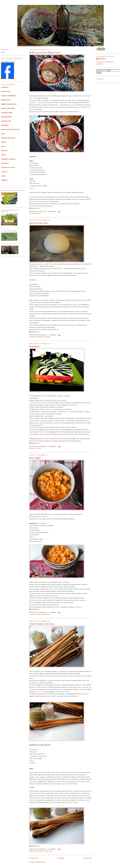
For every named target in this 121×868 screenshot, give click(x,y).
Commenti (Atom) (40, 862)
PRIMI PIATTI (6, 100)
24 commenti (52, 446)
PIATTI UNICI (6, 91)
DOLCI (3, 146)
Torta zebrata (34, 346)
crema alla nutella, (85, 439)
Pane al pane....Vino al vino (8, 61)
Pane (51, 851)
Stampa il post (35, 208)
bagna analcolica (55, 439)
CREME (4, 142)
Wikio (3, 52)
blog (81, 418)
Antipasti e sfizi (43, 851)
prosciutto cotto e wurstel (48, 696)
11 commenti (52, 335)
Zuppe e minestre (43, 614)
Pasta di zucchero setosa (39, 223)
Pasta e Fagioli (35, 458)
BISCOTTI (4, 151)
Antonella (102, 59)
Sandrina (50, 421)
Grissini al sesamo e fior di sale (41, 624)
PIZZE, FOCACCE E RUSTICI (10, 129)
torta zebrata (50, 266)
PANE (3, 134)
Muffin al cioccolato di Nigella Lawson (45, 53)
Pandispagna (33, 439)
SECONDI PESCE (7, 117)
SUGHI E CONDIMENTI (9, 96)
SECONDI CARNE (7, 113)
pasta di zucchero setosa (66, 441)
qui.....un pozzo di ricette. (40, 687)
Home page (61, 858)
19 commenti (52, 212)
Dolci (39, 214)
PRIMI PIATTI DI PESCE (9, 104)
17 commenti (52, 612)
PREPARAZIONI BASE (8, 138)
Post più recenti (34, 858)
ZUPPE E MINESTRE (8, 108)
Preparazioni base (44, 337)
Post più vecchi (88, 858)
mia (58, 689)
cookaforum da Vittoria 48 (37, 271)
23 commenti (52, 849)
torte (39, 448)
